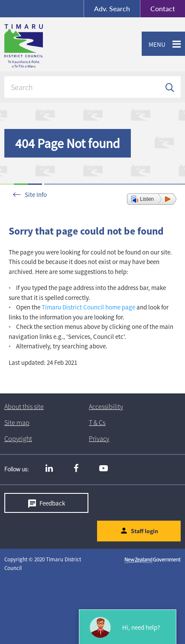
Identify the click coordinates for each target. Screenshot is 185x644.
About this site (24, 406)
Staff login (144, 531)
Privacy (99, 438)
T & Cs (97, 422)
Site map (17, 422)
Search (112, 8)
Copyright (18, 438)
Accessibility (106, 406)
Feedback (52, 503)
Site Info (36, 195)
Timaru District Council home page (88, 307)
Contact (157, 9)
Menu (154, 45)
